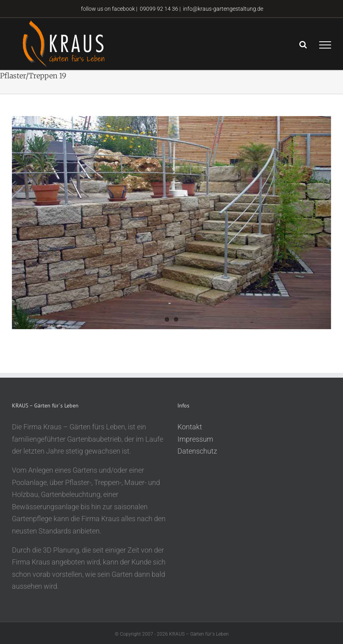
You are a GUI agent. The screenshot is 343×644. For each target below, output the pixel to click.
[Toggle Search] (303, 45)
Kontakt (190, 427)
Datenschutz (197, 451)
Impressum (195, 439)
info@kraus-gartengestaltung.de (223, 9)
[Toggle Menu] (325, 45)
